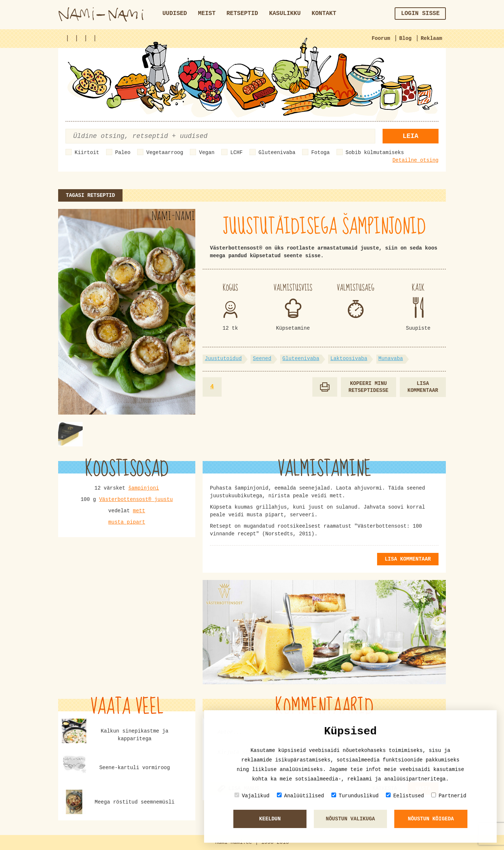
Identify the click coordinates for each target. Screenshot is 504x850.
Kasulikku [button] (285, 14)
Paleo (123, 153)
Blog (406, 38)
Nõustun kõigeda (431, 819)
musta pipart (127, 522)
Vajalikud (252, 796)
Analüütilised (300, 796)
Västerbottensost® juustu (136, 499)
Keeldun (270, 819)
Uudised (175, 14)
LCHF (237, 153)
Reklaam (431, 38)
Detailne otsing (415, 160)
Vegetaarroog (165, 153)
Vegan (207, 153)
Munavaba (391, 359)
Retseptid (242, 14)
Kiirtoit (87, 153)
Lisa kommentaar (423, 387)
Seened (262, 359)
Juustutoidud (223, 359)
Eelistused (405, 796)
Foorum (381, 38)
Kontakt (324, 14)
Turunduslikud (355, 796)
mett (139, 511)
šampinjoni (144, 488)
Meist (207, 14)
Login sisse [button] (420, 14)
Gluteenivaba (277, 153)
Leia (411, 136)
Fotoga (320, 153)
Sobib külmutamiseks (375, 153)
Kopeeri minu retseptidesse (368, 387)
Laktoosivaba (349, 359)
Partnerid (449, 796)
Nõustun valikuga (350, 819)
